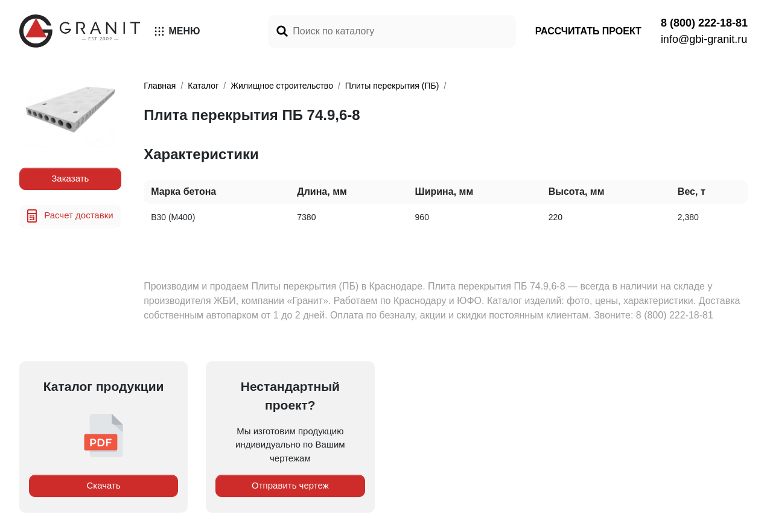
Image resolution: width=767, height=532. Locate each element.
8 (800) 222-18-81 (704, 23)
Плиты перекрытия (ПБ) (392, 86)
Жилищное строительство (282, 86)
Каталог (203, 86)
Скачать (104, 485)
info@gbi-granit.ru (704, 39)
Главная (160, 86)
